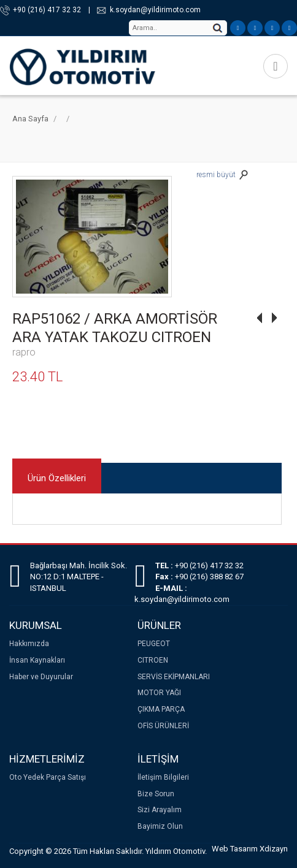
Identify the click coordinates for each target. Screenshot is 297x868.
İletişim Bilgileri (163, 777)
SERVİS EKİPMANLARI (174, 677)
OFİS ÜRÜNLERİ (163, 726)
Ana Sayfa (30, 119)
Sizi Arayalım (160, 810)
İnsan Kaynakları (37, 660)
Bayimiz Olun (160, 826)
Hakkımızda (29, 644)
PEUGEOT (154, 644)
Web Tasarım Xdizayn (250, 849)
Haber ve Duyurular (41, 677)
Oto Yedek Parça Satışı (48, 777)
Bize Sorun (156, 794)
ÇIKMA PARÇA (161, 709)
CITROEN (153, 660)
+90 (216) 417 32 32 (47, 10)
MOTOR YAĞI (159, 693)
